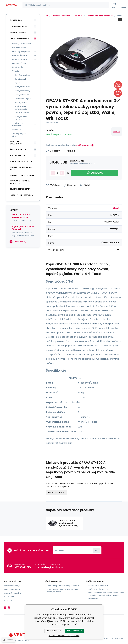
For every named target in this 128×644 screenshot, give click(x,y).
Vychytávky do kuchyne (21, 118)
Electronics (16, 20)
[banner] (11, 5)
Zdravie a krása (17, 156)
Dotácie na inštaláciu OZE (99, 589)
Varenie (79, 16)
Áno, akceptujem (74, 631)
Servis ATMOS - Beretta (98, 586)
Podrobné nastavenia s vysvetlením (64, 636)
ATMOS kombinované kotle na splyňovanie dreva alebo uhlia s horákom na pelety (106, 594)
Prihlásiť (97, 550)
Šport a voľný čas (19, 149)
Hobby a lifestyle (18, 32)
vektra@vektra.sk (52, 567)
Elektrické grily (21, 79)
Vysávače (17, 130)
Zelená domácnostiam (21, 189)
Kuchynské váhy (22, 95)
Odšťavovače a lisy (20, 59)
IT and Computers (18, 26)
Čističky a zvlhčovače (22, 44)
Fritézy (18, 83)
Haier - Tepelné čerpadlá (21, 195)
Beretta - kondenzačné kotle (21, 168)
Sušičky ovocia (21, 102)
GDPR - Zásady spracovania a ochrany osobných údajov (63, 590)
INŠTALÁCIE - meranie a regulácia (20, 182)
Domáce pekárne (22, 75)
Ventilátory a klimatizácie (18, 124)
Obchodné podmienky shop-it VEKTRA (63, 586)
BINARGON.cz (119, 638)
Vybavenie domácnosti (16, 143)
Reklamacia (93, 599)
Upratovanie (18, 67)
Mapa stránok (24, 640)
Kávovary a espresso (21, 52)
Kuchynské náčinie (23, 87)
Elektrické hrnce (19, 48)
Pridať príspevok (56, 493)
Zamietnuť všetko (54, 631)
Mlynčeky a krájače (23, 99)
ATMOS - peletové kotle (21, 162)
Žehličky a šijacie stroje (19, 135)
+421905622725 (22, 567)
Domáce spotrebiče (61, 16)
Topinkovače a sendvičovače (100, 16)
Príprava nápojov (19, 63)
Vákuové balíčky (22, 113)
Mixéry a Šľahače (20, 55)
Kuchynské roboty (22, 91)
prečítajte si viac (83, 145)
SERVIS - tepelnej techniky (22, 175)
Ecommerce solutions (104, 638)
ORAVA (117, 132)
